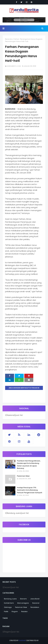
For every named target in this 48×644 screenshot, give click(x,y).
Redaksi (24, 612)
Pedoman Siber (23, 476)
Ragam (15, 612)
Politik (6, 612)
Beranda (9, 39)
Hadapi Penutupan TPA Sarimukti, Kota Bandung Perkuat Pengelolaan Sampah (30, 490)
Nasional (36, 603)
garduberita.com (14, 66)
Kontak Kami (9, 603)
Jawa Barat (35, 599)
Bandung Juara (10, 599)
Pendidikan (35, 607)
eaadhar (22, 640)
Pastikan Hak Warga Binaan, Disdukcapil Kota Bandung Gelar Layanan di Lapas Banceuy (29, 465)
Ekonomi (23, 599)
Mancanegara (23, 603)
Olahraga (8, 607)
